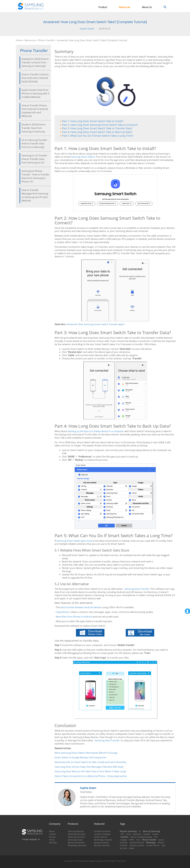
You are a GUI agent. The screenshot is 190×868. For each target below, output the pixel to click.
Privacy (52, 837)
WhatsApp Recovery (77, 845)
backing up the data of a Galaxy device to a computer (96, 431)
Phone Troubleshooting (141, 837)
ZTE (156, 837)
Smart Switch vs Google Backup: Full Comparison (80, 757)
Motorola (137, 834)
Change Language (29, 839)
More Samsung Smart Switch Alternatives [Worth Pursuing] (86, 753)
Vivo (138, 840)
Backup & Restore (76, 843)
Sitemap (53, 843)
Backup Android (102, 843)
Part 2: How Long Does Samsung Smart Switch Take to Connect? (100, 125)
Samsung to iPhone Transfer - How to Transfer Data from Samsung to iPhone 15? (35, 176)
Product (103, 7)
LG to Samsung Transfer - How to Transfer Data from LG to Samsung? (35, 144)
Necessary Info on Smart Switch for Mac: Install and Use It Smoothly (90, 762)
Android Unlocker (102, 831)
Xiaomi (155, 834)
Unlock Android (137, 843)
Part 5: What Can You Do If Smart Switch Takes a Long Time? (98, 136)
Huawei (147, 834)
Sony (129, 834)
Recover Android (102, 845)
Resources (125, 7)
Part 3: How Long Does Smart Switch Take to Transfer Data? (97, 128)
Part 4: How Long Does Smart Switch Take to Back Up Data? (97, 132)
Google (124, 840)
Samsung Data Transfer (137, 589)
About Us (147, 7)
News (132, 848)
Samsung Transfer (76, 837)
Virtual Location (137, 845)
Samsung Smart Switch (83, 157)
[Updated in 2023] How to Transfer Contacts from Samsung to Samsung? (35, 62)
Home (19, 40)
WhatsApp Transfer (103, 840)
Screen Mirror (101, 837)
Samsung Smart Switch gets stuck (74, 541)
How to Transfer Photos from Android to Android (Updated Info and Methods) (35, 111)
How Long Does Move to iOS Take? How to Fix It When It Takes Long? (90, 771)
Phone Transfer (46, 40)
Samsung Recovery (77, 834)
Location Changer (102, 834)
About (52, 831)
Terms (52, 840)
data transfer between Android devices (81, 607)
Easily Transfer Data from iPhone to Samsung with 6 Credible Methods (35, 93)
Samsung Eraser (75, 840)
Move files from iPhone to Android (74, 617)
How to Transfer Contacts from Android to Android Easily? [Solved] (35, 78)
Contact (53, 834)
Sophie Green (87, 29)
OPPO (132, 840)
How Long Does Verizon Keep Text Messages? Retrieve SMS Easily (89, 767)
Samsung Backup (76, 831)
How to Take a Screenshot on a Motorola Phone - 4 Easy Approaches (91, 776)
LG (140, 831)
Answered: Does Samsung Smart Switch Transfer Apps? (95, 324)
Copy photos (63, 612)
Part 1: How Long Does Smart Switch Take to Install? (93, 121)
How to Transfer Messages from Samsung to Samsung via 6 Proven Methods (35, 195)
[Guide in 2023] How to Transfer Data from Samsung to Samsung (34, 128)
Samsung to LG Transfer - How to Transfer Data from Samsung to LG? (35, 159)
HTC (122, 834)
